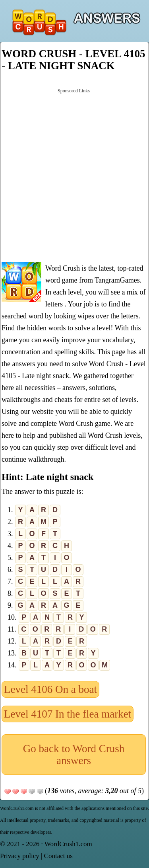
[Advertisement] (74, 175)
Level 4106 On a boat (50, 689)
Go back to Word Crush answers (74, 755)
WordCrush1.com (68, 844)
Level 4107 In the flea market (68, 714)
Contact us (58, 856)
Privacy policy (20, 856)
